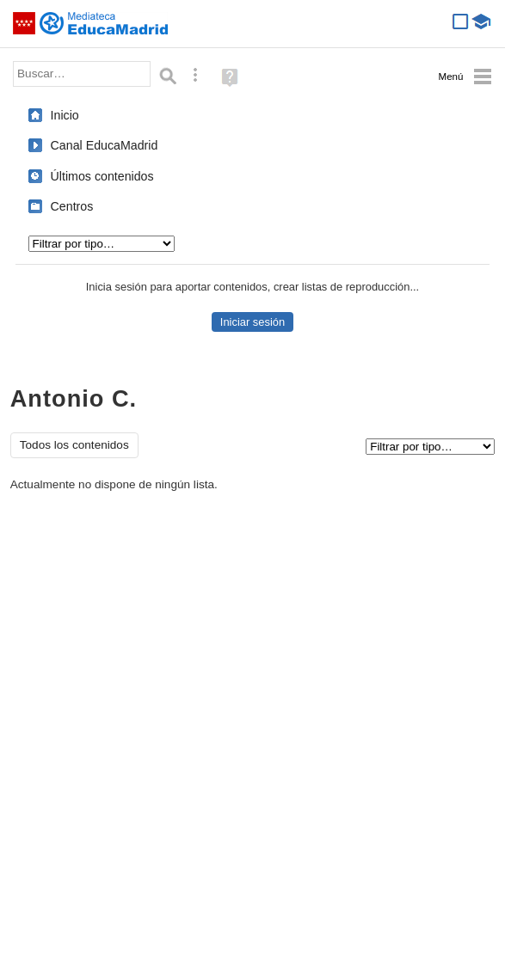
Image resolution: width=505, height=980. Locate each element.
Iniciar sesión (252, 322)
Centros (72, 206)
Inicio (65, 115)
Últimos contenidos (102, 176)
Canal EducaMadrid (105, 145)
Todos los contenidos (74, 445)
